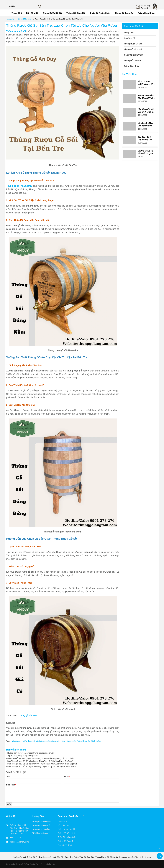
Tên (8, 777)
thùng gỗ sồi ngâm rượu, (50, 741)
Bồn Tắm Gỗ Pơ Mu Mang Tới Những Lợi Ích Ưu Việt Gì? (146, 112)
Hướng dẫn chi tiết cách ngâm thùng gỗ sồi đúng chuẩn (31, 753)
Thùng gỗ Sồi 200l (28, 715)
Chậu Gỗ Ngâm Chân (67, 837)
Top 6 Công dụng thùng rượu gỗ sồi (22, 756)
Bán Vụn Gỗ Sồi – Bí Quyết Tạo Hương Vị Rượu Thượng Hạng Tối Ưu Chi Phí (41, 758)
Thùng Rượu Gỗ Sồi (66, 829)
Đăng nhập (146, 5)
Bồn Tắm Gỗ (63, 825)
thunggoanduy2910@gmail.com (23, 842)
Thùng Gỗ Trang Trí (66, 841)
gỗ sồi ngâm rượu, (20, 741)
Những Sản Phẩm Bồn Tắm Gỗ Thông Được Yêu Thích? (146, 98)
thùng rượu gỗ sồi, (69, 741)
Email (67, 777)
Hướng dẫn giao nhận (41, 829)
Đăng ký (144, 8)
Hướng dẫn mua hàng (41, 821)
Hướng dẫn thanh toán (41, 825)
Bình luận (11, 785)
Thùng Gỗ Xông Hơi (66, 833)
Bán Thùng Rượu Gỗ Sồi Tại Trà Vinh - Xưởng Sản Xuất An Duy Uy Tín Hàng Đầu (42, 764)
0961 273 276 (15, 838)
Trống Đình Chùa (65, 845)
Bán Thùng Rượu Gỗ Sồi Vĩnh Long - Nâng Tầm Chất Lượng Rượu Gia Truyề (40, 761)
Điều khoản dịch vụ (40, 833)
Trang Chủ (62, 821)
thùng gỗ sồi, (33, 741)
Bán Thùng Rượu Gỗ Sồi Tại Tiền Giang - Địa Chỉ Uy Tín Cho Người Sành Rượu (42, 766)
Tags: (9, 741)
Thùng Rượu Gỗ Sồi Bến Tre (89, 741)
